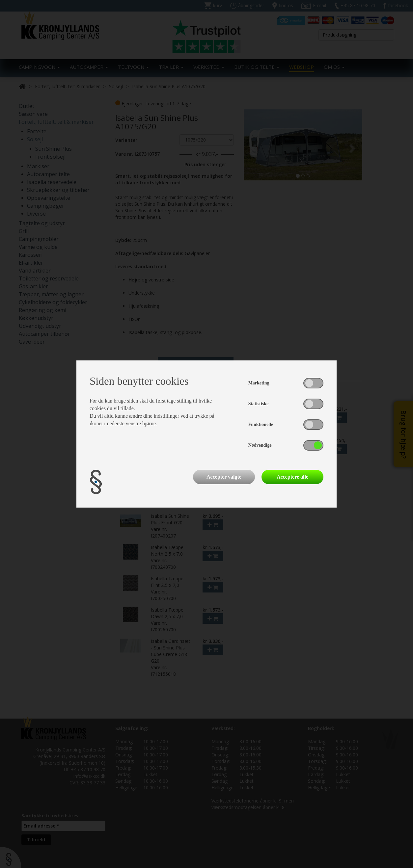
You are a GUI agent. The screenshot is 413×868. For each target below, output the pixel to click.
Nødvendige (260, 445)
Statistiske (258, 404)
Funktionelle (261, 424)
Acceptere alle (292, 477)
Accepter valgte (224, 477)
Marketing (259, 383)
